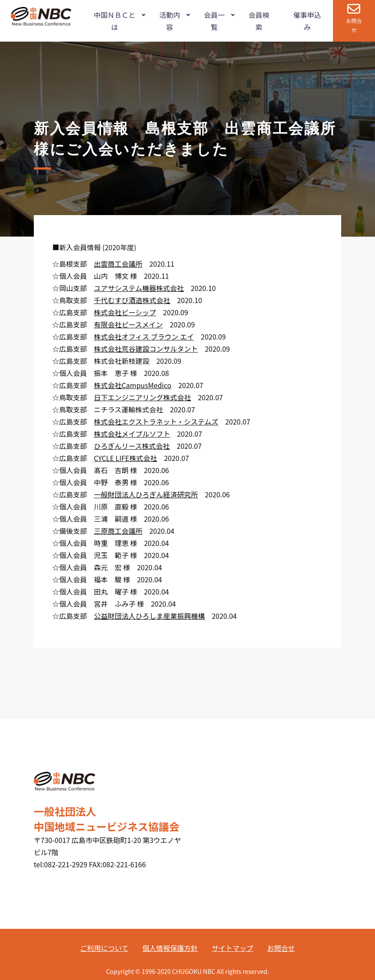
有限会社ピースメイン (128, 324)
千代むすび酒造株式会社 (132, 300)
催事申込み (307, 21)
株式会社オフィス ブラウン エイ (144, 336)
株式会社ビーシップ (125, 312)
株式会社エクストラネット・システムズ (156, 421)
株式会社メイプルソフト (132, 434)
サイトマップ (232, 948)
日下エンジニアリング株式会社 (142, 397)
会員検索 (259, 21)
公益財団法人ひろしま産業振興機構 (149, 616)
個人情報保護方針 (170, 948)
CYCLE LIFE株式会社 (125, 458)
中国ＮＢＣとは (114, 21)
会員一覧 (214, 21)
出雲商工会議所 (118, 264)
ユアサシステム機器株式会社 (139, 288)
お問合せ (354, 25)
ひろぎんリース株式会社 (132, 446)
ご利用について (104, 948)
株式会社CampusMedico (132, 385)
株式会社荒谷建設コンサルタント (146, 349)
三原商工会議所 (118, 531)
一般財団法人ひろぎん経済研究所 (146, 494)
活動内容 (170, 21)
